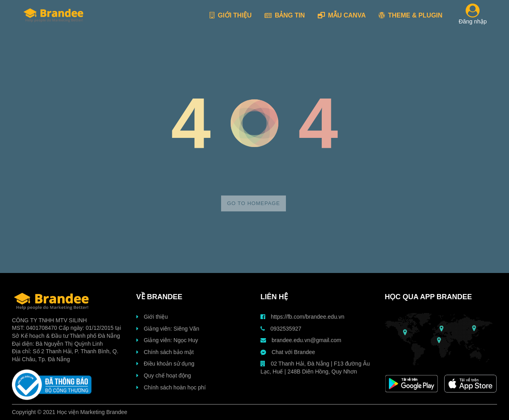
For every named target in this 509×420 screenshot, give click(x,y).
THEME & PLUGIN (411, 15)
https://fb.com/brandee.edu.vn (302, 317)
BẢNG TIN (285, 15)
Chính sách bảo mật (165, 352)
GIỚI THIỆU (231, 15)
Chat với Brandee (288, 352)
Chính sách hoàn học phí (171, 387)
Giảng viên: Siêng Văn (168, 329)
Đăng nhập (473, 15)
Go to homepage (254, 203)
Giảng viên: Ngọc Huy (167, 340)
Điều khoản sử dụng (165, 364)
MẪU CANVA (342, 15)
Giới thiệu (152, 317)
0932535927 (281, 329)
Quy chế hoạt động (164, 375)
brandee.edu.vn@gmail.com (301, 340)
